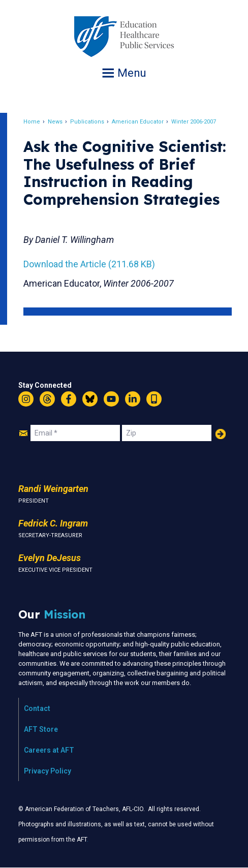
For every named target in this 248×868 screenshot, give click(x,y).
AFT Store (41, 729)
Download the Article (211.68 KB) (89, 264)
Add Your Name (221, 434)
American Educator (138, 122)
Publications (87, 122)
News (55, 122)
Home (32, 122)
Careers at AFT (49, 750)
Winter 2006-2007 (194, 122)
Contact (37, 708)
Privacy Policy (48, 771)
